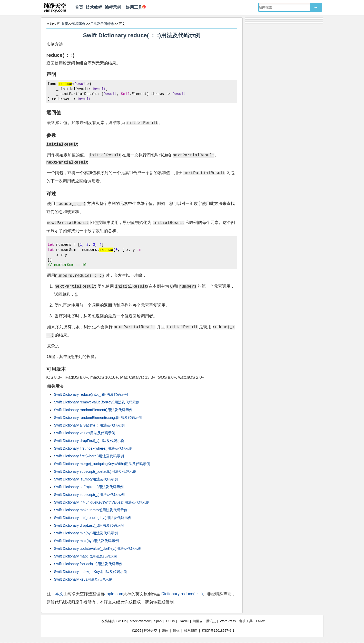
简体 (176, 631)
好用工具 (133, 7)
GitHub (121, 621)
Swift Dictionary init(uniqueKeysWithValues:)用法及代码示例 (102, 502)
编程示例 (113, 7)
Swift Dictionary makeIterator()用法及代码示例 (91, 510)
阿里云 (198, 621)
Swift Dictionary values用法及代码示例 (85, 433)
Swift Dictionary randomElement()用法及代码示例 (94, 410)
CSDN (171, 621)
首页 (79, 7)
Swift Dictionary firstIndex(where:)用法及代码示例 (94, 448)
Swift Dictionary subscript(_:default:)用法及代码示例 (95, 471)
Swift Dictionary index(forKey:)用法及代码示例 (91, 572)
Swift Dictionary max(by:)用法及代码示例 (87, 541)
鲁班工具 (246, 621)
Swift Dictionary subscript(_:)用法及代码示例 (89, 495)
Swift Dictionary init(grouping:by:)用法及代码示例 (93, 518)
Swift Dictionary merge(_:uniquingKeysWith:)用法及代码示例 (102, 464)
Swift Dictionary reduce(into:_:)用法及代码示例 (91, 394)
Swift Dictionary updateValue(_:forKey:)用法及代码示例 (98, 549)
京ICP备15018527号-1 (218, 631)
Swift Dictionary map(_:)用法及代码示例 (86, 556)
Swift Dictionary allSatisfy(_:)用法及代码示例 (89, 425)
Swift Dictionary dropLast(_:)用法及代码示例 (89, 525)
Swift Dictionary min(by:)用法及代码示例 (86, 533)
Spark (158, 621)
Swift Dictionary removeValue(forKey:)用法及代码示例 (97, 402)
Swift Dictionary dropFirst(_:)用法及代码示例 (89, 441)
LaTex (261, 621)
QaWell (184, 621)
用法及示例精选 (102, 24)
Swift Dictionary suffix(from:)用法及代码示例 (89, 487)
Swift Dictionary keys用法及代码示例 (83, 579)
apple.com (114, 594)
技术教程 (94, 7)
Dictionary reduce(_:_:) (182, 594)
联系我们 (191, 631)
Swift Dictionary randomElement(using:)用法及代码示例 (98, 418)
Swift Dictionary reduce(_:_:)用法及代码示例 (142, 35)
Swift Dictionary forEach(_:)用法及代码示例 (88, 564)
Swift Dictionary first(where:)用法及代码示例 (89, 456)
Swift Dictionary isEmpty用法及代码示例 (86, 479)
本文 (59, 594)
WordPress (228, 621)
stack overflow (140, 621)
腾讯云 (211, 621)
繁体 (165, 631)
